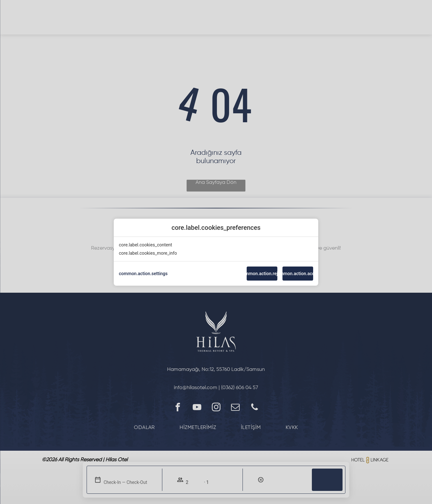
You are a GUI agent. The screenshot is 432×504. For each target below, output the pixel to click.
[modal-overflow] (216, 252)
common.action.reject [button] (262, 274)
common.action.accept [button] (298, 274)
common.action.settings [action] (143, 274)
